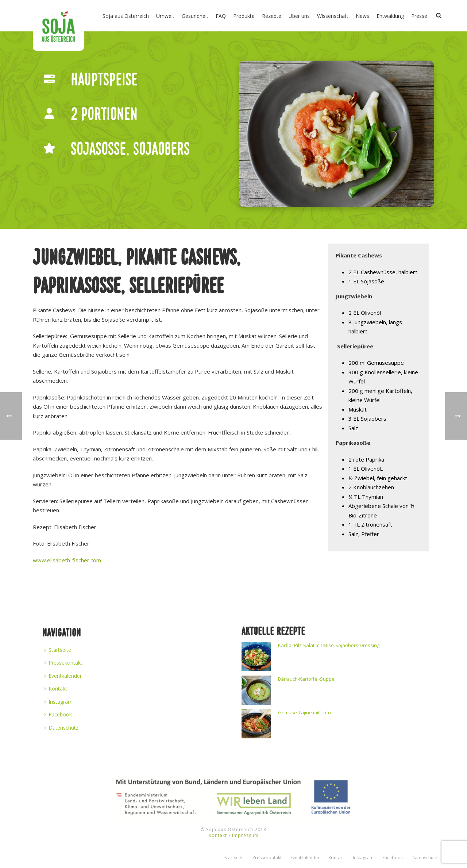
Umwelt (165, 16)
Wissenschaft (333, 16)
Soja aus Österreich (126, 16)
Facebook (58, 714)
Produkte (244, 16)
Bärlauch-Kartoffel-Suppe (306, 679)
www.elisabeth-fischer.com (67, 560)
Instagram (58, 702)
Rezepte (272, 16)
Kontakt (56, 689)
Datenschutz (61, 728)
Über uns (299, 16)
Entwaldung (390, 16)
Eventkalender (63, 676)
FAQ (221, 16)
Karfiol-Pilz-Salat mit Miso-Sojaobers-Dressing (329, 645)
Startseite (58, 650)
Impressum (245, 835)
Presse (419, 16)
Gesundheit (195, 16)
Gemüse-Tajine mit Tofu (304, 712)
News (362, 16)
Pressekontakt (63, 663)
